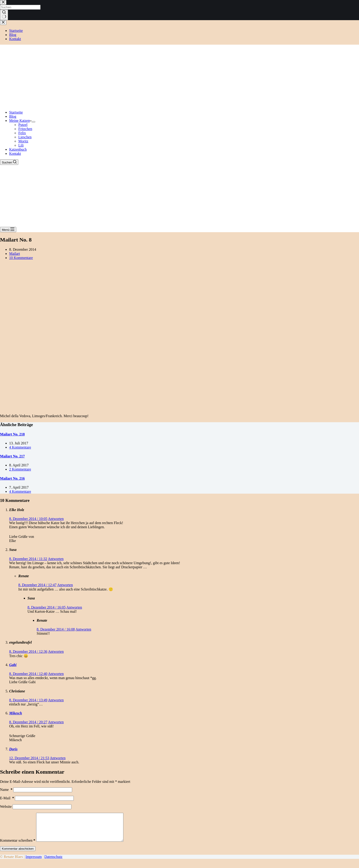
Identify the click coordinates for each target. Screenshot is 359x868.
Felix (22, 133)
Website (6, 807)
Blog (13, 116)
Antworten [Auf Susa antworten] (56, 559)
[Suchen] (9, 162)
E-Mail (7, 798)
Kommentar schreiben (18, 846)
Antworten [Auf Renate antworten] (65, 585)
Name (6, 790)
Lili (21, 145)
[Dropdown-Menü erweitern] (33, 122)
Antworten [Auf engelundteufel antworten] (56, 652)
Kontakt (15, 154)
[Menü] (8, 230)
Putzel (23, 125)
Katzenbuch (18, 149)
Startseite (16, 112)
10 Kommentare (21, 258)
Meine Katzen (20, 121)
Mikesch (16, 713)
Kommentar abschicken (18, 854)
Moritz (23, 141)
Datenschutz (53, 862)
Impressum (34, 862)
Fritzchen (25, 129)
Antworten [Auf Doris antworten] (58, 758)
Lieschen (25, 137)
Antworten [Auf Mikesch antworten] (56, 722)
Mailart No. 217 (12, 456)
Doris (13, 749)
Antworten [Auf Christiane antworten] (56, 700)
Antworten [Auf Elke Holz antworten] (56, 519)
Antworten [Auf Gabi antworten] (56, 674)
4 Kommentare (20, 447)
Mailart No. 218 (12, 434)
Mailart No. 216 (12, 478)
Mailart (15, 254)
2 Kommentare (20, 469)
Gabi (13, 665)
